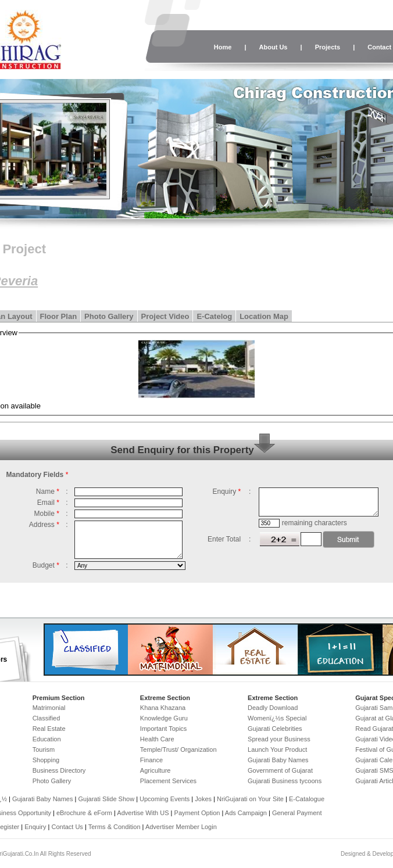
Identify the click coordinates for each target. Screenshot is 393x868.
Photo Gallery (109, 316)
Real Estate (49, 729)
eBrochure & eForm (84, 813)
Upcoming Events (165, 799)
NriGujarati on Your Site (250, 799)
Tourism (44, 749)
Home (223, 47)
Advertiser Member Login (181, 827)
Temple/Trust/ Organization (178, 749)
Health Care (157, 739)
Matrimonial (49, 708)
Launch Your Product (277, 749)
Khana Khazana (163, 708)
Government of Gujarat (280, 770)
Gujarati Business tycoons (285, 781)
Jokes (204, 799)
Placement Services (168, 781)
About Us (274, 47)
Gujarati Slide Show (107, 799)
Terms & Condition (115, 827)
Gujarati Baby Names (278, 760)
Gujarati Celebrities (275, 729)
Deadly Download (273, 708)
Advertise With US (143, 813)
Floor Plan (59, 316)
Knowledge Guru (164, 718)
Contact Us (67, 827)
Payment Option (197, 813)
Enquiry (36, 827)
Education (47, 739)
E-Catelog (214, 316)
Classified (47, 718)
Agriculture (156, 770)
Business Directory (59, 770)
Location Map (264, 316)
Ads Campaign (246, 813)
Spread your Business (279, 739)
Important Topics (164, 729)
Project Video (165, 316)
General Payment (297, 813)
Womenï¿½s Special (277, 718)
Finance (151, 760)
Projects (328, 47)
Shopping (46, 760)
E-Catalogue (307, 799)
